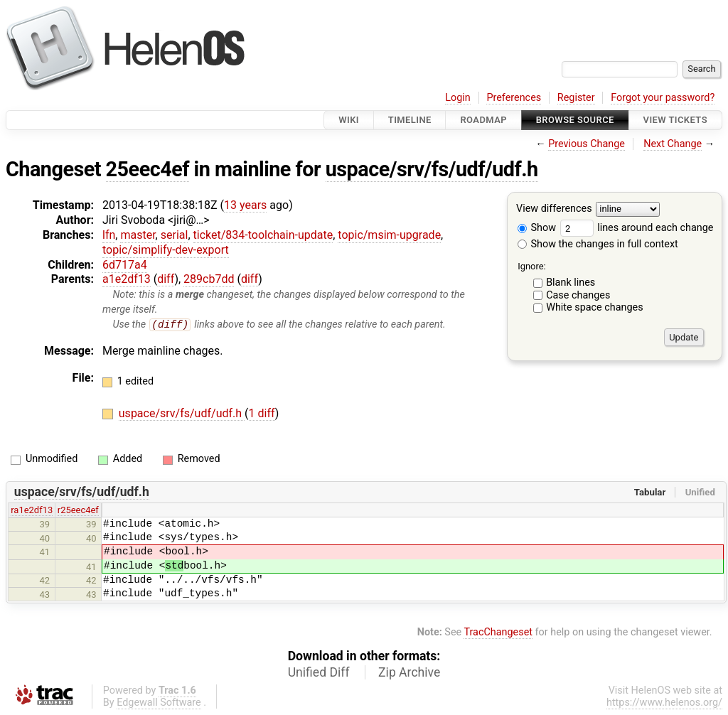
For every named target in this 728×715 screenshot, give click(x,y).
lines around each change (637, 228)
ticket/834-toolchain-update (263, 235)
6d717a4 (125, 265)
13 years (245, 205)
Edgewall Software (159, 703)
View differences (554, 209)
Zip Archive (409, 672)
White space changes (595, 307)
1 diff (262, 414)
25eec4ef (148, 169)
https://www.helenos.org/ (664, 703)
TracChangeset (498, 633)
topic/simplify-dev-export (166, 250)
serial (175, 235)
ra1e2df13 (32, 511)
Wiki (349, 120)
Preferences (514, 98)
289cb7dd (209, 279)
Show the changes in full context (598, 244)
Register (576, 98)
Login (458, 98)
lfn (109, 235)
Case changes (578, 295)
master (138, 235)
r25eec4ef (78, 511)
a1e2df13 (127, 279)
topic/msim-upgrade (389, 235)
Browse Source (575, 120)
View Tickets (675, 120)
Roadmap (483, 120)
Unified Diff (319, 672)
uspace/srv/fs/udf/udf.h (432, 169)
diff (166, 279)
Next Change (673, 144)
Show (537, 228)
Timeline (410, 120)
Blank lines (571, 283)
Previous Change (587, 144)
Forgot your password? (663, 98)
